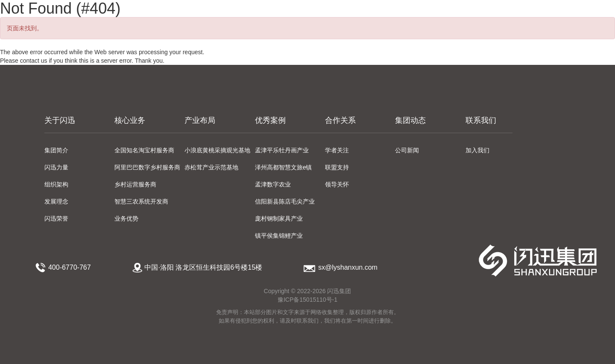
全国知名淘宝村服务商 (144, 150)
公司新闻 (407, 150)
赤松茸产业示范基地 (211, 167)
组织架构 (56, 184)
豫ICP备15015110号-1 (307, 300)
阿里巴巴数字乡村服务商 (147, 167)
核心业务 (130, 120)
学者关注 (337, 150)
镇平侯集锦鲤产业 (279, 236)
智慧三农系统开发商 (141, 201)
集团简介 (56, 150)
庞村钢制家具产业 (279, 218)
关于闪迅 (60, 120)
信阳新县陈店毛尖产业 (285, 201)
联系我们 (481, 120)
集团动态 (410, 120)
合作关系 (340, 120)
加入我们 (477, 150)
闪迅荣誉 (56, 218)
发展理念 (56, 201)
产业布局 (200, 120)
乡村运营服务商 (135, 184)
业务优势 (126, 218)
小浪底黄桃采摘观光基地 (217, 150)
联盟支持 (337, 167)
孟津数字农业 (273, 184)
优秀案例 (270, 120)
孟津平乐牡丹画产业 (282, 150)
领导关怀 (337, 184)
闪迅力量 (56, 167)
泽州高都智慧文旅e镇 (284, 167)
